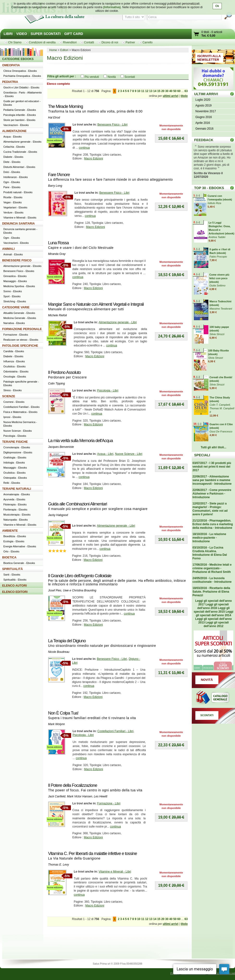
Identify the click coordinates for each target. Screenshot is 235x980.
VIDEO (22, 34)
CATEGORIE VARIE (16, 307)
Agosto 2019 (203, 106)
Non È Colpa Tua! (63, 713)
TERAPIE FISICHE (15, 442)
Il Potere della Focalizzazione (73, 785)
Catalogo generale (213, 698)
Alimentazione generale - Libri (118, 322)
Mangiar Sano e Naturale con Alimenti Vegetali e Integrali (96, 304)
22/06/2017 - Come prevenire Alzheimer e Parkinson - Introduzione (212, 494)
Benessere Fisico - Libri (112, 125)
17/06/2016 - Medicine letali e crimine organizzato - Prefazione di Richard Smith (212, 568)
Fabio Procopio (218, 257)
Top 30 (232, 188)
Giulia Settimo (217, 285)
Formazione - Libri (109, 803)
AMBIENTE (10, 531)
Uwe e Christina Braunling (80, 590)
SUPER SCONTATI (46, 34)
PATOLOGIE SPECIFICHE (20, 346)
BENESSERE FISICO (17, 260)
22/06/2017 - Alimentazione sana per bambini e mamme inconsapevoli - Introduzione (212, 480)
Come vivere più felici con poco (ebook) (219, 278)
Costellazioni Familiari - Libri (115, 731)
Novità (112, 77)
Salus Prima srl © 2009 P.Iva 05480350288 (117, 964)
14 (155, 91)
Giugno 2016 (204, 117)
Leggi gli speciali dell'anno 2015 (212, 610)
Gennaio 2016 (204, 129)
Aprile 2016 (203, 123)
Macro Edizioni (94, 159)
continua (84, 148)
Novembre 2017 (206, 111)
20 (163, 91)
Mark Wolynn (56, 724)
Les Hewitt (101, 796)
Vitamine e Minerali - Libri (115, 872)
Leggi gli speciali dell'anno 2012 (216, 624)
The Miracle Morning (65, 106)
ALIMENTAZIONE (14, 131)
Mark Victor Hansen (80, 796)
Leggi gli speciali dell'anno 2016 (213, 606)
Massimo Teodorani (221, 309)
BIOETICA (9, 557)
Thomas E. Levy (59, 865)
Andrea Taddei (217, 237)
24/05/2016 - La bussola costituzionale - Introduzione (212, 580)
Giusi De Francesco (221, 431)
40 (171, 91)
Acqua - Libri (105, 454)
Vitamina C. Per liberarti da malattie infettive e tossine (93, 854)
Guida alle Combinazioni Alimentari (77, 504)
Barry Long (55, 186)
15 (159, 91)
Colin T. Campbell (220, 405)
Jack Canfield (57, 796)
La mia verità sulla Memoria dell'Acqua (80, 441)
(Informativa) (112, 7)
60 (179, 91)
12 (147, 91)
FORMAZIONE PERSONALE (22, 329)
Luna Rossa (58, 243)
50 (175, 91)
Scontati (130, 77)
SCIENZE (9, 396)
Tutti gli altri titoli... (213, 447)
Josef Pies (55, 590)
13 (151, 91)
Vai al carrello (197, 35)
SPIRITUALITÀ (12, 569)
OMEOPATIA (11, 65)
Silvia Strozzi (217, 334)
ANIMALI (8, 249)
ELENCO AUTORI (15, 586)
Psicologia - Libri (108, 391)
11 (143, 91)
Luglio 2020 (203, 100)
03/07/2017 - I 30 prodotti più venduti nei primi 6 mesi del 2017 (212, 467)
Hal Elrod (54, 118)
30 (167, 91)
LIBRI (8, 34)
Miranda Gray (57, 254)
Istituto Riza (214, 203)
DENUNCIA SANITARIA (19, 224)
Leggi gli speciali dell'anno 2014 (215, 613)
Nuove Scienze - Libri (129, 454)
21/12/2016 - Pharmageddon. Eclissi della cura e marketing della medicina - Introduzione (213, 524)
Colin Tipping (56, 384)
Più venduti (92, 77)
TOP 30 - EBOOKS (209, 188)
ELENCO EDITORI (15, 592)
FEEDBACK (204, 140)
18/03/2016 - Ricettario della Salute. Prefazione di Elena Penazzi (211, 592)
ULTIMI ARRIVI (206, 94)
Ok (217, 6)
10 (139, 91)
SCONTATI (207, 715)
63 (186, 91)
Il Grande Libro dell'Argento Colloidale (80, 576)
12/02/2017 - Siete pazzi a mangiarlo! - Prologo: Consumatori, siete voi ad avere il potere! (210, 509)
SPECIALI (202, 455)
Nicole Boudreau (59, 652)
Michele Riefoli (57, 315)
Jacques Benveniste (61, 447)
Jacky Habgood (58, 515)
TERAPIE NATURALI (17, 489)
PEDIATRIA (10, 82)
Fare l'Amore (59, 175)
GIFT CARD (74, 34)
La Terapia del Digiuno (67, 641)
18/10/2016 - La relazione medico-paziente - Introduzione (209, 538)
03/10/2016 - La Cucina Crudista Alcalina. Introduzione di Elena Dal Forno (210, 553)
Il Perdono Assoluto (64, 372)
